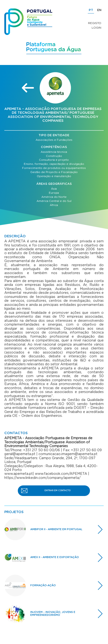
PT (91, 10)
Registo (95, 23)
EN (99, 10)
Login (96, 28)
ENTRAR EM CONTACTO (57, 491)
